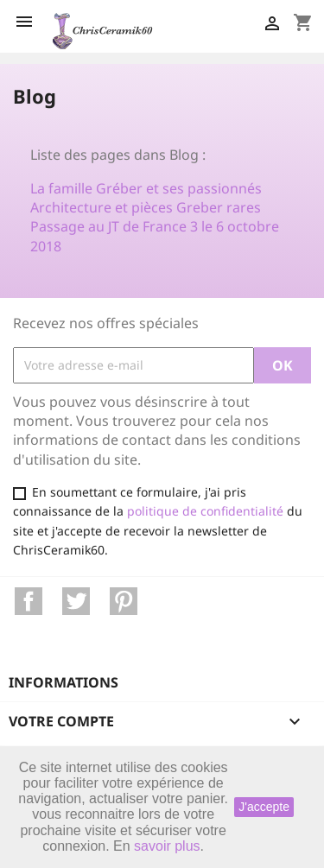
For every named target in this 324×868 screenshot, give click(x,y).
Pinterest (124, 601)
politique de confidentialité (205, 511)
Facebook (29, 601)
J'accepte (264, 807)
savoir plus (167, 846)
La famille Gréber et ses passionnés (146, 188)
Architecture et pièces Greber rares (146, 207)
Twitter (76, 601)
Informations (64, 682)
